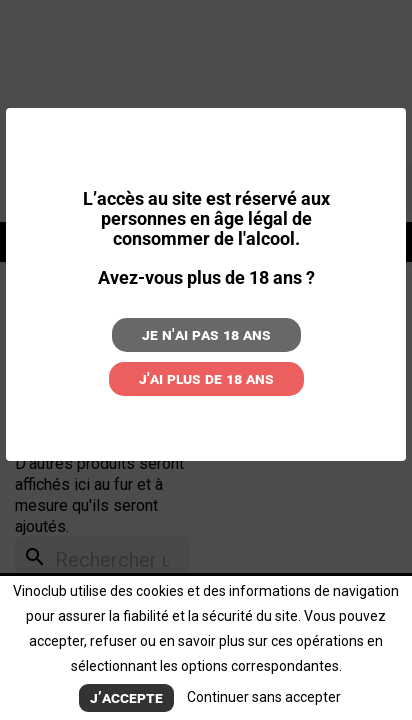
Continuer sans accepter (264, 697)
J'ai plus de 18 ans (206, 378)
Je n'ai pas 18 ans (206, 334)
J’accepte (126, 697)
